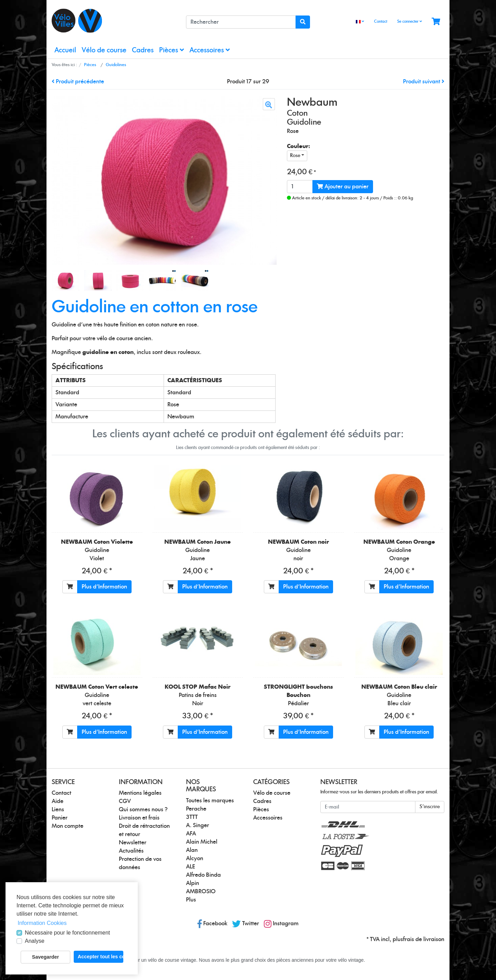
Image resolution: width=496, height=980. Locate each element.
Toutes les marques (210, 801)
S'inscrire (430, 807)
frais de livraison (424, 939)
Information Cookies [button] (42, 923)
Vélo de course (104, 50)
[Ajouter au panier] (70, 587)
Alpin (193, 883)
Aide (58, 801)
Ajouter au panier (343, 186)
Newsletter (133, 843)
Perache (196, 809)
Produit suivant (424, 82)
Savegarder (45, 957)
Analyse (35, 941)
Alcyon (195, 858)
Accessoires (210, 50)
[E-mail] (368, 807)
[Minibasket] (436, 22)
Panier (60, 818)
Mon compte (68, 826)
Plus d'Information (104, 587)
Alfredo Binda (203, 875)
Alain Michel (202, 842)
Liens (58, 810)
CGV (125, 801)
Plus (191, 900)
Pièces (172, 50)
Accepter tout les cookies (101, 957)
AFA (191, 834)
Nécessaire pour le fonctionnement (67, 933)
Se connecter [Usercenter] (410, 21)
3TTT (192, 817)
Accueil (65, 50)
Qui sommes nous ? (143, 810)
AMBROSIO (201, 892)
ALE (190, 867)
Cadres (143, 50)
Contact (381, 22)
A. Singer (198, 825)
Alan (192, 850)
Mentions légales (140, 793)
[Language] (360, 22)
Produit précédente (78, 82)
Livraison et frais (139, 818)
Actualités (131, 851)
